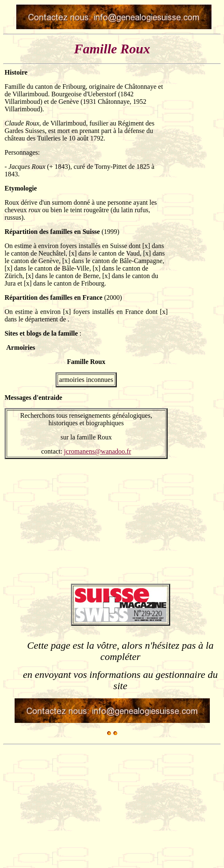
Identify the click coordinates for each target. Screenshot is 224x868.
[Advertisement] (194, 194)
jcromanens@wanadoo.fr (97, 451)
